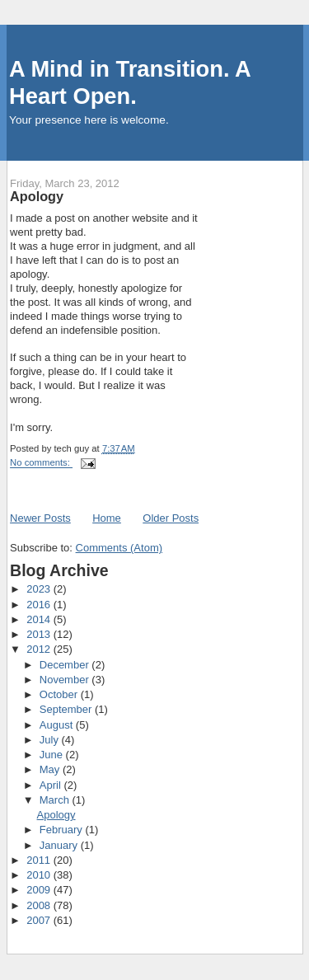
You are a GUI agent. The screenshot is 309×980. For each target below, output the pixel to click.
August (58, 725)
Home (107, 518)
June (53, 755)
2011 (40, 860)
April (52, 785)
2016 (40, 605)
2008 (40, 905)
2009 (40, 890)
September (67, 709)
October (60, 694)
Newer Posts (40, 518)
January (60, 845)
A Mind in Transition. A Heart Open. (130, 82)
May (51, 769)
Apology (37, 196)
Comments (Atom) (119, 548)
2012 (40, 649)
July (51, 740)
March (56, 800)
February (63, 830)
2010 (40, 875)
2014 (40, 619)
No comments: (41, 463)
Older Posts (171, 518)
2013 (40, 634)
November (66, 680)
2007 (40, 920)
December (66, 665)
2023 (40, 589)
